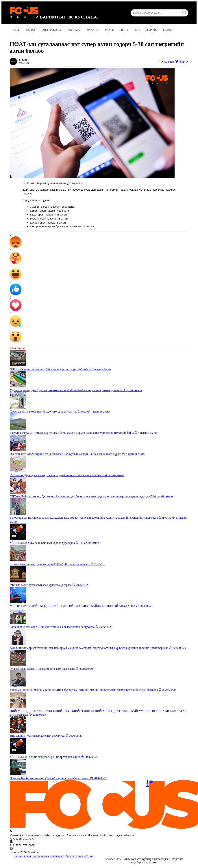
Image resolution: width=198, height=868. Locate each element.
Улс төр (31, 30)
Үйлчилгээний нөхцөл (79, 856)
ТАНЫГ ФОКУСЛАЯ (52, 30)
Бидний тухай (22, 856)
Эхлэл (16, 30)
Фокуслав (75, 30)
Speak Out (93, 30)
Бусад (167, 30)
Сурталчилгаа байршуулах (48, 856)
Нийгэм (124, 30)
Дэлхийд (152, 30)
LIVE (138, 30)
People (109, 30)
